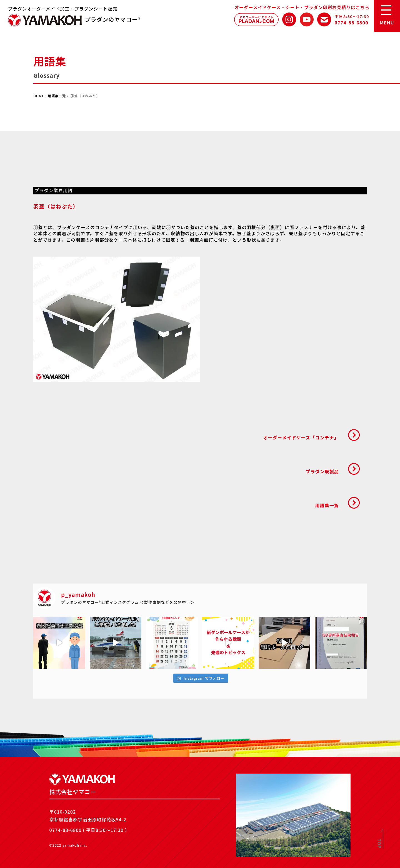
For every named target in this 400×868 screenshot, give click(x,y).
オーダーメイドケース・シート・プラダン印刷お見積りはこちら (302, 7)
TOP (380, 844)
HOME (39, 96)
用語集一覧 (57, 96)
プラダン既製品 (322, 471)
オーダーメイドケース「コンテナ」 (301, 437)
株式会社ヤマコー (45, 20)
